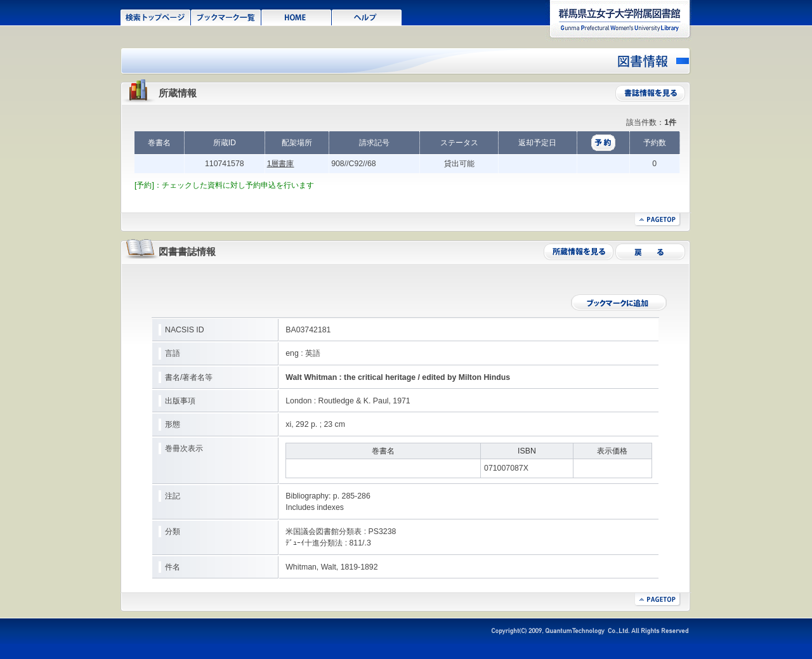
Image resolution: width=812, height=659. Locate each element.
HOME (297, 16)
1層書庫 (281, 164)
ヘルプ (367, 16)
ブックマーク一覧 (226, 16)
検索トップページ (156, 16)
